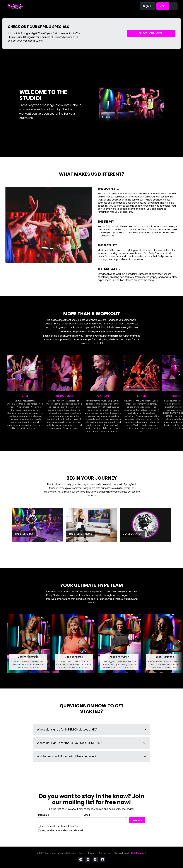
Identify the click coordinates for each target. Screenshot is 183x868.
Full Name (44, 815)
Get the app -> (139, 853)
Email (87, 815)
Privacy (92, 853)
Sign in (147, 6)
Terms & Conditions (70, 826)
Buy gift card (105, 853)
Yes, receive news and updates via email (62, 830)
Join (163, 6)
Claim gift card (121, 853)
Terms (82, 853)
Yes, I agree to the (61, 826)
